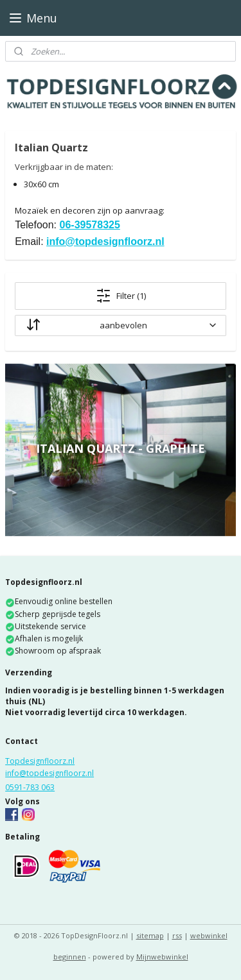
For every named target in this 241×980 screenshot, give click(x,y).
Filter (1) (121, 296)
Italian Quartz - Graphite (121, 448)
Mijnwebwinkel (162, 957)
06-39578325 (90, 225)
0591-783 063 (30, 787)
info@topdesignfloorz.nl (105, 241)
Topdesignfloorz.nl (40, 761)
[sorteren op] (121, 325)
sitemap (150, 935)
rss (177, 935)
